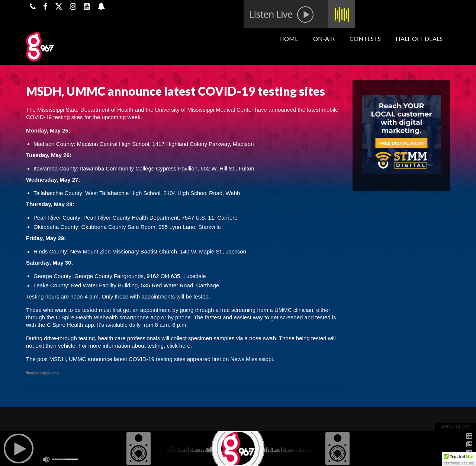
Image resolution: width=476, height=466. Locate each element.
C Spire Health (75, 317)
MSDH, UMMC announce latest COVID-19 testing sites (118, 359)
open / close (456, 427)
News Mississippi (251, 359)
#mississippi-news (44, 373)
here (185, 346)
